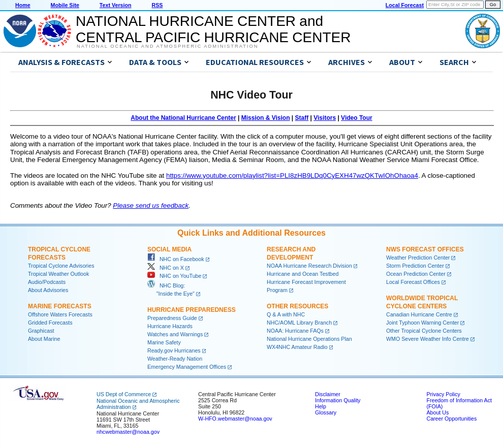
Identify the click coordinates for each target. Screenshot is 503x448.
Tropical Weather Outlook (58, 274)
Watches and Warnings (175, 334)
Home (23, 5)
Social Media (169, 249)
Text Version (116, 5)
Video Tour (357, 118)
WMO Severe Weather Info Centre (428, 339)
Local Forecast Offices (413, 282)
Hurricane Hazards (170, 326)
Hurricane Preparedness (192, 310)
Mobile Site (65, 5)
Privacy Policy (443, 394)
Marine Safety (164, 342)
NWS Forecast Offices (425, 249)
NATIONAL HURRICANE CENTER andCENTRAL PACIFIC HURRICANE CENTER (213, 29)
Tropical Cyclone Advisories (61, 266)
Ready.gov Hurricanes (174, 350)
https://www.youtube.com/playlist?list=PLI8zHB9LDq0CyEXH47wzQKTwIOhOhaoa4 (292, 175)
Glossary (326, 412)
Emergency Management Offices (187, 367)
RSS (157, 5)
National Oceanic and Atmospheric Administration (167, 46)
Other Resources (297, 306)
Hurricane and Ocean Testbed (303, 274)
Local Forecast (405, 5)
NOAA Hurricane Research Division (309, 266)
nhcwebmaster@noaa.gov (128, 432)
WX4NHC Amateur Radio (297, 347)
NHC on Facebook (176, 259)
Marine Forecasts (60, 306)
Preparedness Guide (172, 318)
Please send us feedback (151, 205)
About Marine (44, 339)
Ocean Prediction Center (416, 274)
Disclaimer (328, 394)
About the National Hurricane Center (183, 118)
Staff (302, 118)
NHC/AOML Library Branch (299, 323)
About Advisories (48, 290)
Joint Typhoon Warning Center (422, 323)
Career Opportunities (451, 419)
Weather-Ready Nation (175, 359)
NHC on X (166, 268)
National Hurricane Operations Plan (309, 339)
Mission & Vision (266, 118)
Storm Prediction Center (415, 266)
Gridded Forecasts (50, 323)
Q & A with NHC (286, 314)
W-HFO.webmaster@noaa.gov (235, 419)
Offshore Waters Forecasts (60, 314)
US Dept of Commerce (124, 394)
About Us (437, 412)
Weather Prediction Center (418, 258)
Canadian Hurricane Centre (419, 314)
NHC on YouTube (174, 276)
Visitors (325, 118)
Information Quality (338, 400)
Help (321, 406)
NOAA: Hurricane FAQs (295, 331)
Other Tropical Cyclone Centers (424, 331)
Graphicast (41, 331)
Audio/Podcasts (47, 282)
